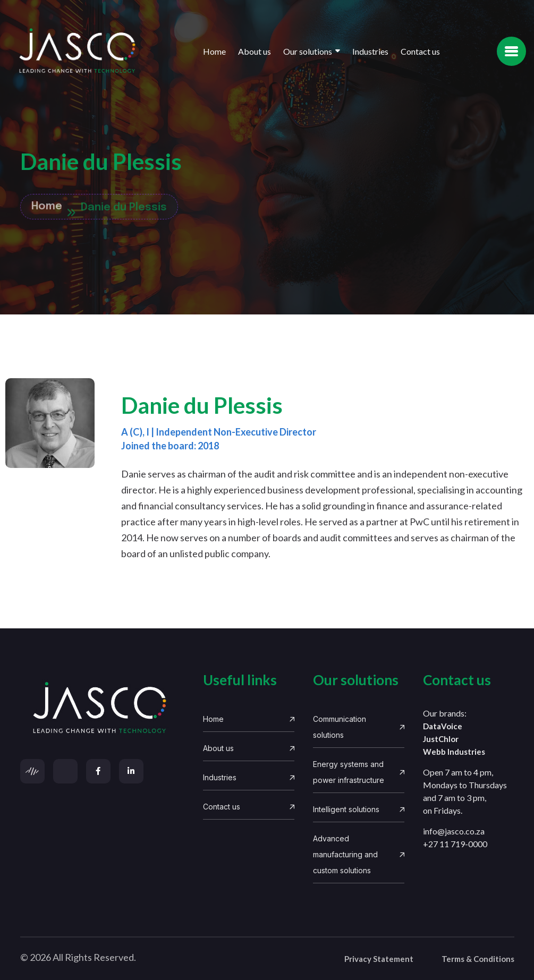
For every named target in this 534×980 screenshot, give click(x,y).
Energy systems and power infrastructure (359, 772)
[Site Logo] (77, 51)
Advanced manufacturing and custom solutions (359, 854)
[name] (511, 51)
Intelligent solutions (359, 809)
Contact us (420, 51)
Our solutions (308, 51)
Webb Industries (454, 752)
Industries (370, 51)
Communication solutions (359, 727)
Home (214, 51)
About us (255, 51)
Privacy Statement (379, 959)
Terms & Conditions (478, 959)
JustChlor (441, 739)
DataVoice (443, 726)
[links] (102, 708)
